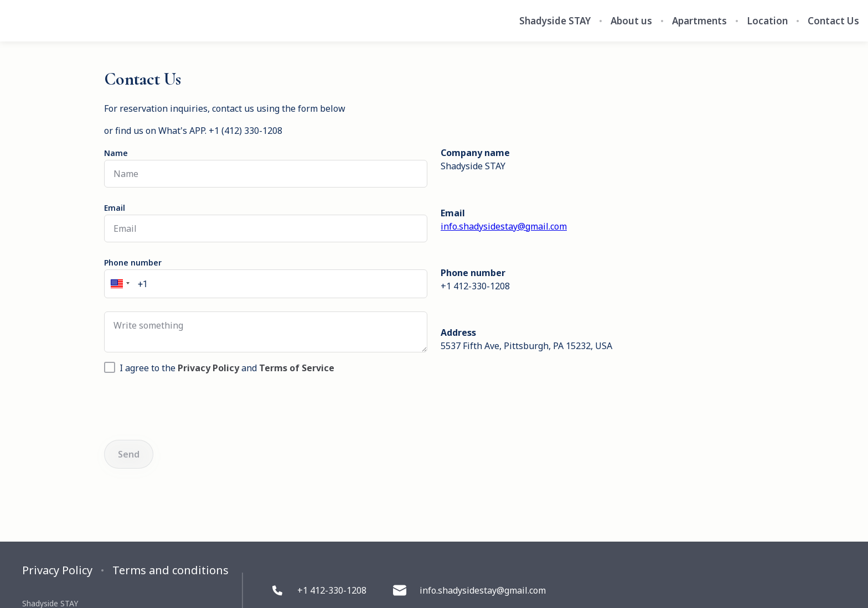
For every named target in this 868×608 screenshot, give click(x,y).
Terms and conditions (170, 570)
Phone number (133, 263)
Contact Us (833, 21)
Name (116, 153)
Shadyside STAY (555, 21)
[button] (118, 284)
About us (631, 21)
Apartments (699, 21)
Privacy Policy (57, 570)
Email (115, 208)
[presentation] (188, 405)
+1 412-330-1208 (319, 590)
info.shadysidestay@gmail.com (504, 226)
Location (767, 21)
